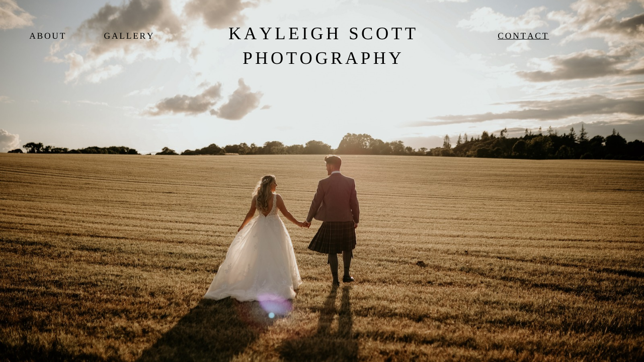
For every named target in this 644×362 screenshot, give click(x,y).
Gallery (130, 36)
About (48, 36)
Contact (523, 36)
